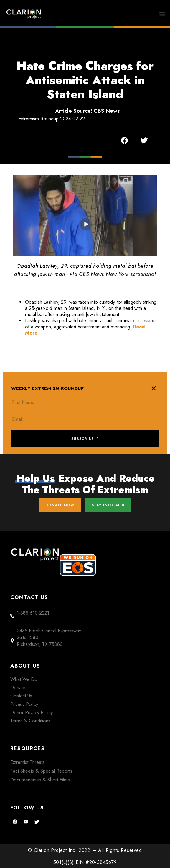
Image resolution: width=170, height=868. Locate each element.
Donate (18, 687)
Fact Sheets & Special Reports (41, 771)
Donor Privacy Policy (32, 712)
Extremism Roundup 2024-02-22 (52, 119)
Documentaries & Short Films (40, 780)
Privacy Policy (24, 704)
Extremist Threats (27, 762)
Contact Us (21, 696)
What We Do (24, 679)
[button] (162, 14)
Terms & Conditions (30, 721)
